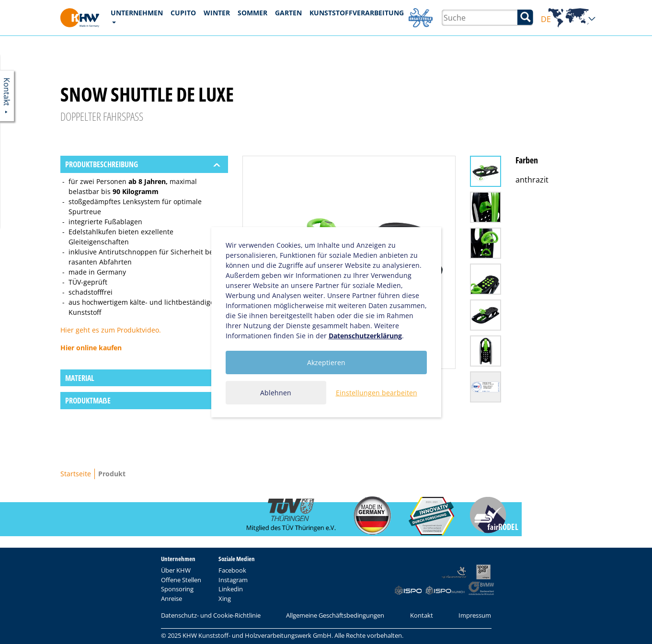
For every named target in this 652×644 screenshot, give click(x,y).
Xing (225, 598)
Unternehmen (137, 13)
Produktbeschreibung (102, 164)
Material (80, 378)
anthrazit (532, 180)
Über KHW (176, 570)
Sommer (252, 13)
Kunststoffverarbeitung (357, 13)
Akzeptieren (326, 362)
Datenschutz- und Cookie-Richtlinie (211, 615)
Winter (217, 13)
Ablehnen (276, 393)
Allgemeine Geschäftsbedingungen (335, 615)
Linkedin (231, 589)
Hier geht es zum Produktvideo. (111, 330)
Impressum (475, 615)
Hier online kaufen (91, 348)
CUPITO (183, 13)
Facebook (232, 570)
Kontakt (422, 615)
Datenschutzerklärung (365, 336)
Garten (288, 13)
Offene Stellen (181, 580)
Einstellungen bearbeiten (377, 393)
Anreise (172, 598)
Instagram (233, 580)
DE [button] (568, 19)
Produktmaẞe (88, 401)
